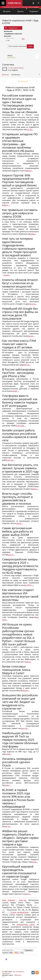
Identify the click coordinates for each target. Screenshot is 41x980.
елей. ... (16, 391)
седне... (35, 862)
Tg (22, 953)
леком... (19, 523)
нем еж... (27, 365)
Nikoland (18, 975)
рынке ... (26, 691)
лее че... (8, 826)
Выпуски (8, 10)
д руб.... (9, 754)
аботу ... (7, 205)
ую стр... (25, 728)
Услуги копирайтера (20, 912)
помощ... (28, 662)
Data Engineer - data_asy (14, 900)
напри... (7, 275)
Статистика (8, 65)
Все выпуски (23, 81)
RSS (23, 39)
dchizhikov (11, 57)
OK (17, 953)
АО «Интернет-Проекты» (13, 972)
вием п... (29, 171)
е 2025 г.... (30, 585)
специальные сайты (26, 924)
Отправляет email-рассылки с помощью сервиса (20, 7)
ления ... (31, 336)
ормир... (33, 234)
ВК (11, 953)
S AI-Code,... (21, 426)
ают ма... (11, 460)
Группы (22, 10)
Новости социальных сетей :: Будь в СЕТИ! (20, 22)
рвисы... (35, 489)
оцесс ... (8, 785)
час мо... (30, 129)
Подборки (35, 10)
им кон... (33, 304)
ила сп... (11, 555)
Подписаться (13, 28)
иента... (28, 894)
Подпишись (29, 950)
